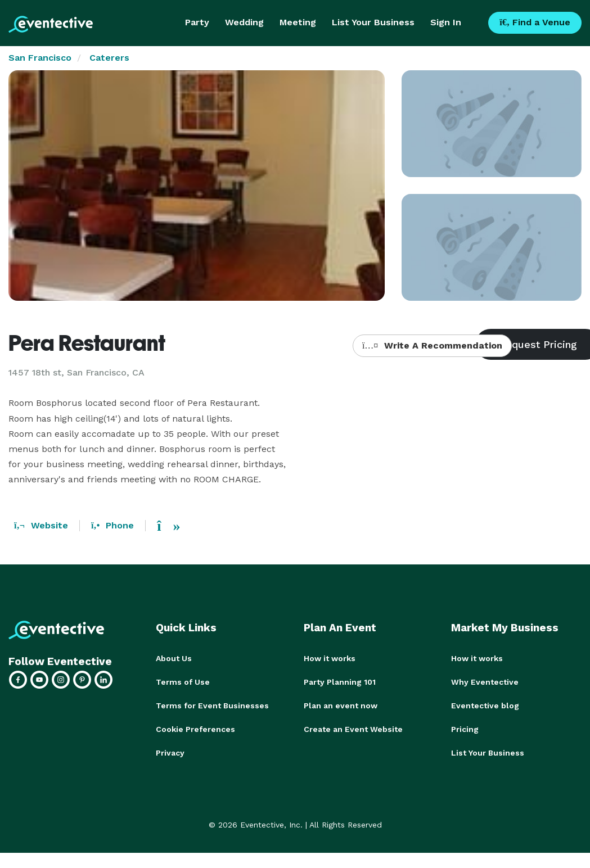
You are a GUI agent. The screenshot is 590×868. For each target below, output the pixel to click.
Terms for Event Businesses (212, 706)
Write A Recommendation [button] (432, 345)
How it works (330, 658)
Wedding (244, 22)
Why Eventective (485, 682)
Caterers (109, 58)
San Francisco (40, 58)
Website (41, 525)
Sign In (446, 22)
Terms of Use (183, 682)
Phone (112, 525)
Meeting (298, 22)
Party (197, 22)
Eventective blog (485, 706)
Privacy (170, 753)
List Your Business (373, 22)
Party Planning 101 (340, 682)
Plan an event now (341, 706)
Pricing (465, 729)
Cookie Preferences (195, 729)
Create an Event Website (353, 729)
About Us (174, 658)
